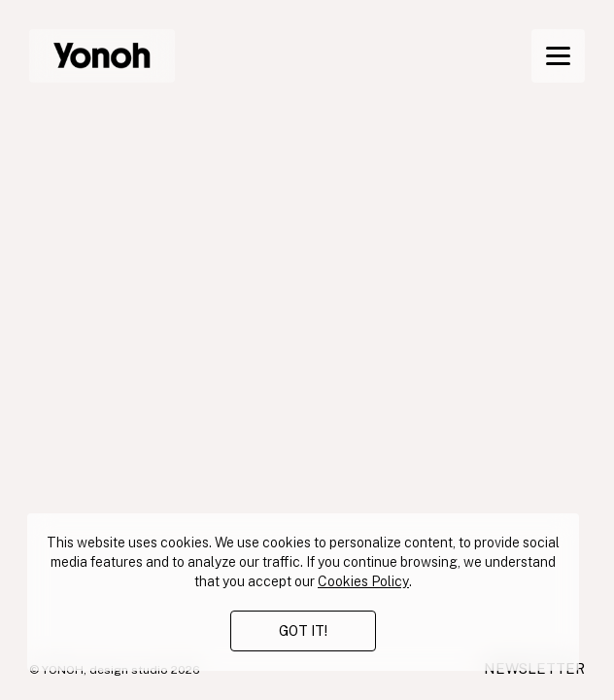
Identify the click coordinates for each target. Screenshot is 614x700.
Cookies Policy (363, 581)
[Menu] (558, 56)
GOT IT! (303, 631)
